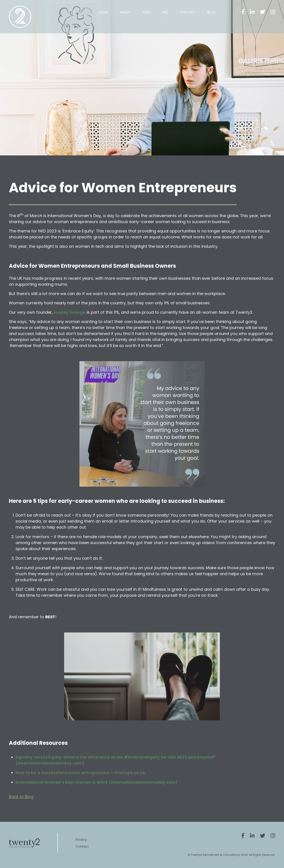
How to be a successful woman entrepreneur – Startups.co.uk (80, 773)
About (125, 12)
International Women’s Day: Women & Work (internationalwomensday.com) (97, 782)
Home (103, 12)
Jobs (146, 12)
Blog (212, 12)
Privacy (81, 840)
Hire (165, 12)
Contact (188, 12)
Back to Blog (21, 797)
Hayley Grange (70, 312)
